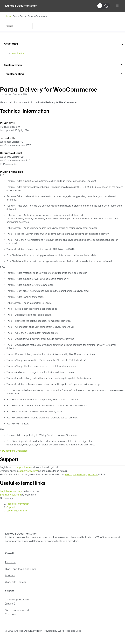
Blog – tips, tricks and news (21, 569)
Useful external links (17, 511)
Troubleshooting (14, 74)
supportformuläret (28, 471)
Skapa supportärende (18, 610)
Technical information (18, 504)
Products (10, 562)
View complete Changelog (14, 451)
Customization (13, 65)
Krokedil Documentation (21, 6)
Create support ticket (17, 599)
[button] (103, 6)
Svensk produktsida (10, 495)
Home (8, 16)
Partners (10, 575)
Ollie (79, 631)
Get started (11, 44)
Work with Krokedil (16, 582)
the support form (22, 467)
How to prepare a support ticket (81, 474)
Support (11, 507)
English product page (11, 491)
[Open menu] (117, 6)
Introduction (18, 53)
